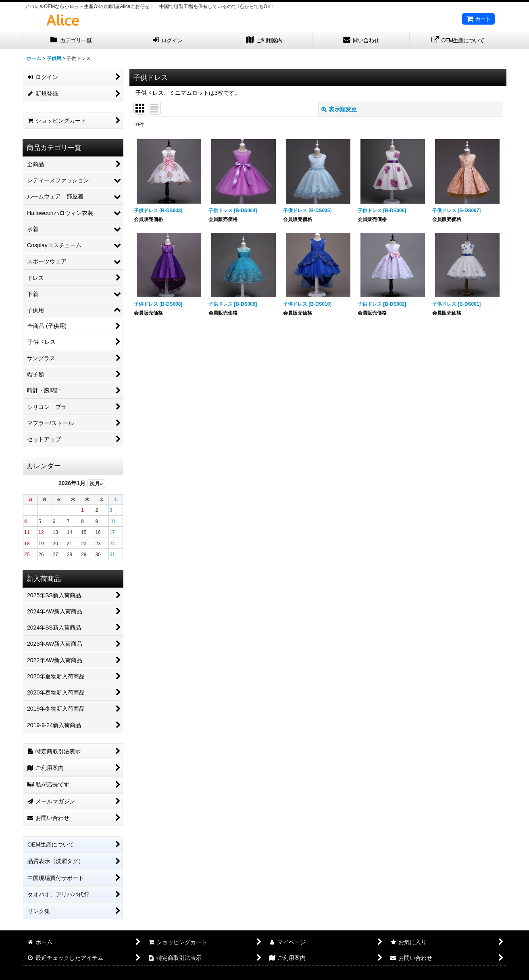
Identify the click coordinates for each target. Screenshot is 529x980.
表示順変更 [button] (339, 109)
